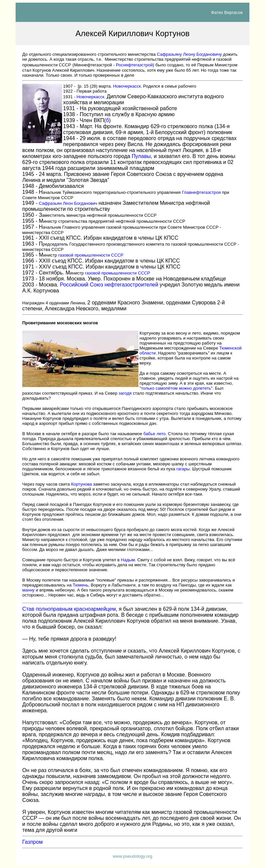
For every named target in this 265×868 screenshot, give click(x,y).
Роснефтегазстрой (134, 65)
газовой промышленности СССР (91, 255)
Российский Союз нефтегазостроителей (109, 285)
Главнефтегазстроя (201, 192)
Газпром (32, 842)
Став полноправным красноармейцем (69, 609)
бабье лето (155, 434)
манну (28, 590)
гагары (183, 469)
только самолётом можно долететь (176, 388)
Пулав (141, 156)
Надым (128, 560)
